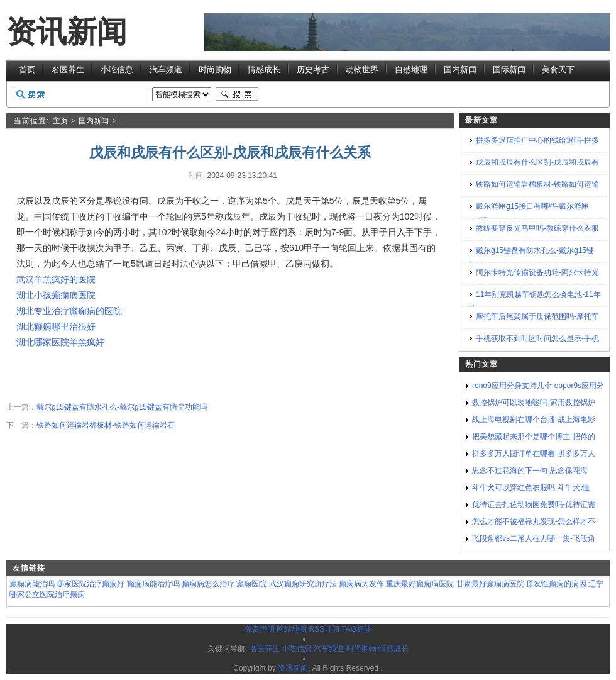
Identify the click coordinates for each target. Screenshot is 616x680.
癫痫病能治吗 (32, 584)
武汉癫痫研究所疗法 (303, 584)
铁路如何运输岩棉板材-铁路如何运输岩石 (106, 425)
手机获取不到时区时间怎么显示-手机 (537, 338)
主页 (60, 121)
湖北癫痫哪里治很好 (56, 326)
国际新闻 (509, 70)
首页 (27, 70)
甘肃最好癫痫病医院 (490, 584)
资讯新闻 (67, 32)
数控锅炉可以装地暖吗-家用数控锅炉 (534, 403)
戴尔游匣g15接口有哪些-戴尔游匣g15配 (528, 214)
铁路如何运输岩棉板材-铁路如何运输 (537, 184)
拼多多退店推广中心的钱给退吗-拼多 (537, 140)
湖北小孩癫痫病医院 (56, 295)
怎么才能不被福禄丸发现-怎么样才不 (534, 521)
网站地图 (292, 629)
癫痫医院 (251, 584)
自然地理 (411, 70)
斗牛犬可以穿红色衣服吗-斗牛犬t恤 (531, 488)
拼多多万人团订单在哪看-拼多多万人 (534, 454)
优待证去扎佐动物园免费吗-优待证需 (534, 504)
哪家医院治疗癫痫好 (91, 584)
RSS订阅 (324, 629)
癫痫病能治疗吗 (153, 584)
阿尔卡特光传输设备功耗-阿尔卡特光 (537, 272)
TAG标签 (356, 629)
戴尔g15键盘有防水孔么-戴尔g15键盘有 (531, 258)
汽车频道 (166, 70)
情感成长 (264, 70)
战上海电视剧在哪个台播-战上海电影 (534, 420)
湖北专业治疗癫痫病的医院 (69, 311)
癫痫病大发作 (361, 584)
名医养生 (68, 70)
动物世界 (362, 70)
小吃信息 (117, 70)
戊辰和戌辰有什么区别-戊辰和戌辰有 (537, 162)
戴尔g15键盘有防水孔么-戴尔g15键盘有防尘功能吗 (122, 407)
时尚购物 (215, 70)
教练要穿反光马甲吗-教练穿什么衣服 (537, 228)
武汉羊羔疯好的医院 (56, 279)
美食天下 (558, 70)
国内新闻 (460, 70)
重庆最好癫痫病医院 (420, 584)
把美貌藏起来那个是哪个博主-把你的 (534, 437)
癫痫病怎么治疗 (208, 584)
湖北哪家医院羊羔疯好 (60, 342)
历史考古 (313, 70)
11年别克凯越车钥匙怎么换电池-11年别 (534, 302)
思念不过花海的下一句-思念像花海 (530, 471)
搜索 (237, 94)
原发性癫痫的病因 (556, 584)
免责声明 (260, 629)
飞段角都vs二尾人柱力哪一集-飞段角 (534, 538)
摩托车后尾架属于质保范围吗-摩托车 (537, 316)
